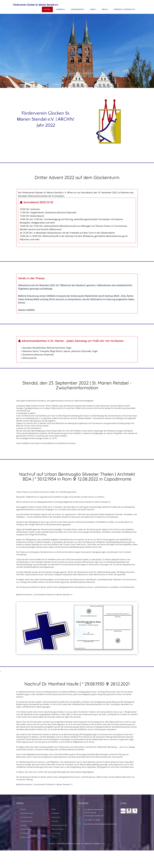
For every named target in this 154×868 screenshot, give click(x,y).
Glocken (23, 825)
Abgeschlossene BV (59, 825)
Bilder (54, 809)
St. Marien (24, 833)
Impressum (56, 833)
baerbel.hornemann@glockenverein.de (101, 824)
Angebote (61, 9)
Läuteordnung (26, 829)
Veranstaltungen (27, 813)
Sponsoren (56, 817)
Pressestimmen (26, 821)
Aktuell (47, 9)
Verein (93, 9)
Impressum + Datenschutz (124, 9)
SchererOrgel (26, 837)
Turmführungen (26, 817)
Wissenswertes (77, 9)
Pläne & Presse (57, 829)
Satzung (55, 821)
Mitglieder (55, 813)
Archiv (105, 9)
